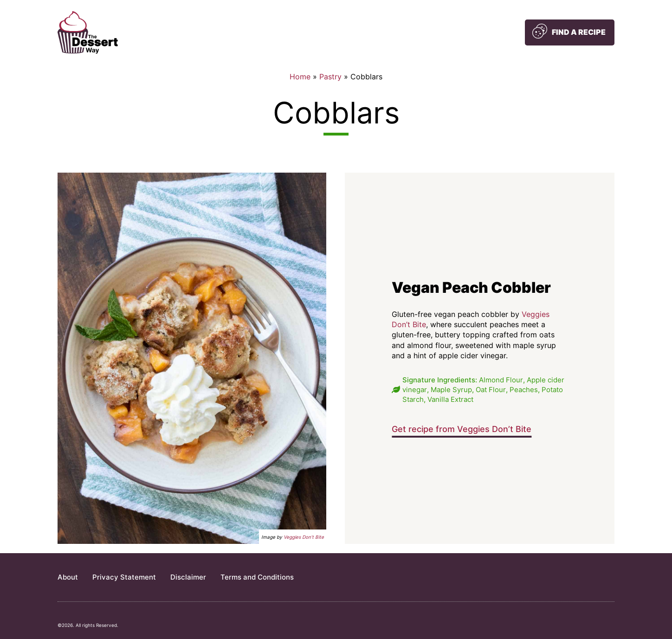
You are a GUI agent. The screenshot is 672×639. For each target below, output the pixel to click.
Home (300, 77)
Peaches (524, 390)
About (68, 577)
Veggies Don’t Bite (304, 537)
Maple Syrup (451, 390)
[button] (570, 32)
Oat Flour (491, 390)
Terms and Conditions (257, 577)
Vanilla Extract (450, 399)
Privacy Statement (124, 577)
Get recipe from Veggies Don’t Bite (462, 429)
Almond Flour (501, 380)
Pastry (330, 77)
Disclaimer (188, 577)
